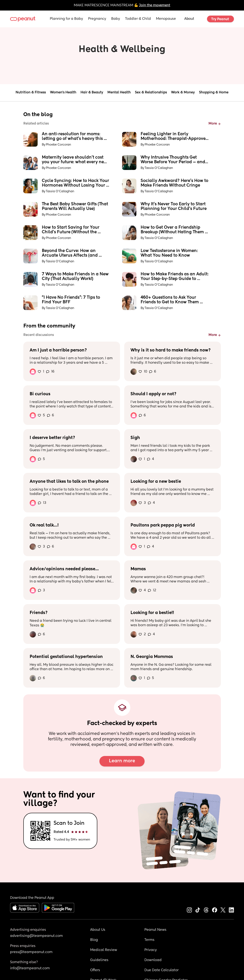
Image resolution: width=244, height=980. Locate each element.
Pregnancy (97, 19)
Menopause (166, 19)
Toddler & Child (138, 19)
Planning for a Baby (66, 19)
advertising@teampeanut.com (36, 936)
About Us (98, 930)
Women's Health (63, 93)
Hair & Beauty (92, 93)
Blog (94, 940)
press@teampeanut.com (31, 952)
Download (153, 960)
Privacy (151, 950)
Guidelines (99, 960)
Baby (116, 19)
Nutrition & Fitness (31, 93)
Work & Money (183, 93)
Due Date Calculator (162, 970)
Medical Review (104, 950)
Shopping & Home (214, 93)
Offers (95, 970)
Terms (149, 940)
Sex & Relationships (151, 93)
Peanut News (155, 930)
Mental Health (119, 93)
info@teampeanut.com (30, 968)
